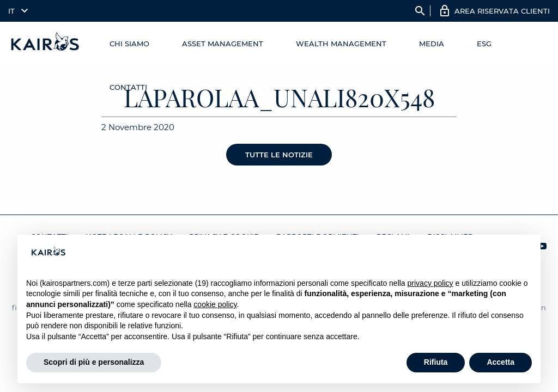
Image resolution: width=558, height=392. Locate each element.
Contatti (128, 87)
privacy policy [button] (430, 283)
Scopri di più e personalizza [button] (94, 362)
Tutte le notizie (279, 155)
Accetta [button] (501, 362)
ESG (484, 44)
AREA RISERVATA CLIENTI (502, 11)
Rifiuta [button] (436, 362)
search (420, 11)
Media (432, 44)
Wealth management (341, 44)
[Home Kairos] (46, 44)
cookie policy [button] (215, 304)
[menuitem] (16, 11)
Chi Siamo (129, 44)
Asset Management (223, 44)
